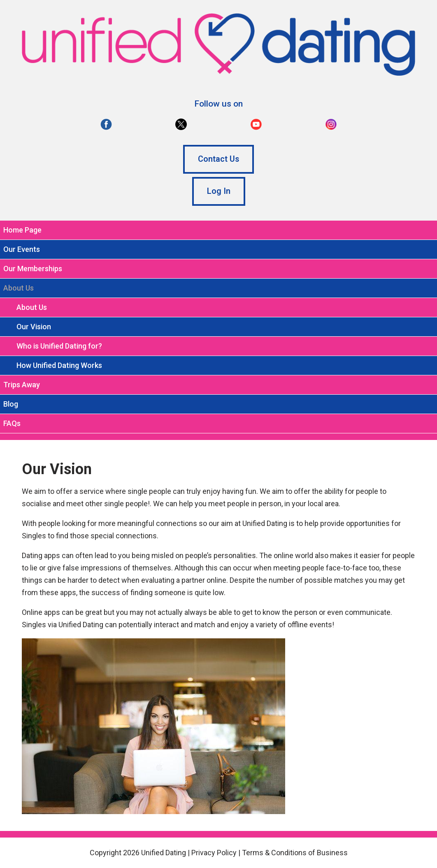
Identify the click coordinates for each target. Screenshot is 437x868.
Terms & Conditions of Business (295, 853)
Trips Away (22, 385)
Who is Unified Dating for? (59, 346)
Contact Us (218, 159)
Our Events (22, 249)
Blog (11, 404)
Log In (219, 191)
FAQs (12, 423)
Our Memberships (33, 269)
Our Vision (34, 327)
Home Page (22, 230)
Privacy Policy (214, 853)
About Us (32, 307)
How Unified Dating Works (59, 365)
